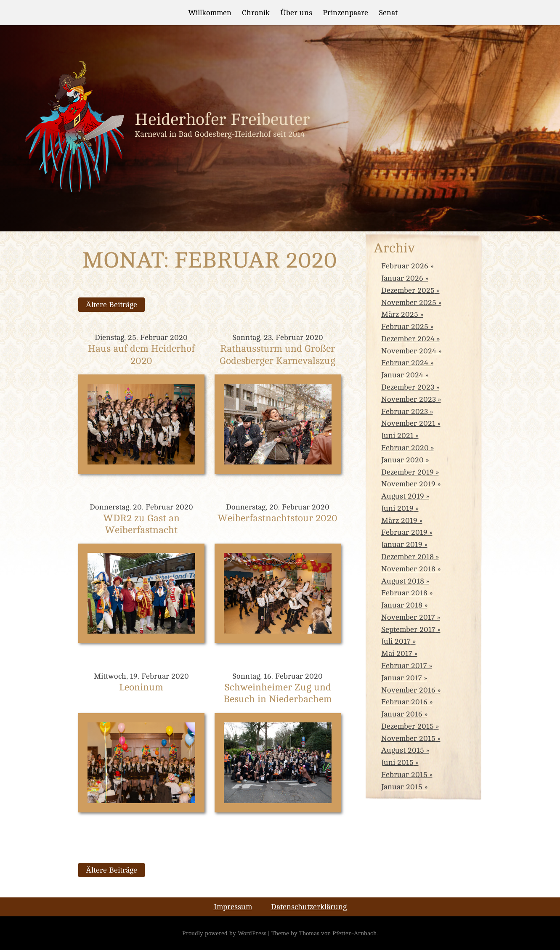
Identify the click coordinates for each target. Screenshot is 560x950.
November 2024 (409, 351)
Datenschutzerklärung (309, 907)
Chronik (256, 13)
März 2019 (399, 520)
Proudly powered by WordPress (224, 933)
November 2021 (408, 423)
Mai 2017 (397, 653)
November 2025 (409, 303)
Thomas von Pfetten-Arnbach (338, 933)
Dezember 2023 (408, 387)
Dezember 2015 (407, 726)
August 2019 (403, 496)
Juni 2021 (397, 435)
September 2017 (408, 629)
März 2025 (400, 314)
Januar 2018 (402, 605)
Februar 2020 (405, 448)
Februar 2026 (405, 266)
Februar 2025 (405, 326)
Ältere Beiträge (111, 305)
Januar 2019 (402, 544)
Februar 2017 (404, 666)
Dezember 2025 (408, 290)
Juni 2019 (397, 508)
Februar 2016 (404, 702)
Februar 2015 (404, 775)
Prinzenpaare (345, 13)
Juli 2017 (396, 641)
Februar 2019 (404, 532)
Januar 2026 (402, 278)
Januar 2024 (402, 375)
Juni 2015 (397, 762)
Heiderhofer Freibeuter (222, 120)
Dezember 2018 (407, 557)
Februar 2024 (405, 363)
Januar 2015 (402, 787)
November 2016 (408, 690)
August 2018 (403, 581)
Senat (388, 13)
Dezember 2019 (407, 472)
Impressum (233, 907)
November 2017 (408, 617)
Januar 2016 (402, 714)
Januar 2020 (402, 460)
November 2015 (408, 738)
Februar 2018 (404, 593)
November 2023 (409, 399)
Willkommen (210, 13)
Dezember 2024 (408, 339)
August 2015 (403, 750)
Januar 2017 (402, 678)
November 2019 (408, 484)
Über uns (296, 13)
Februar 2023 (405, 411)
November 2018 (408, 569)
